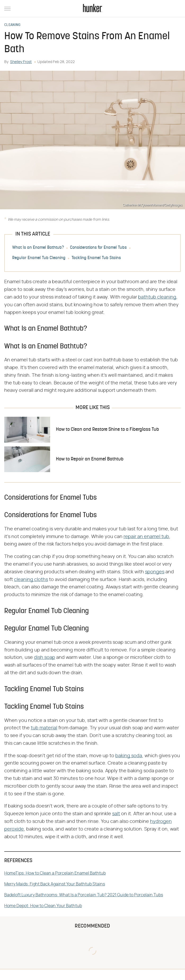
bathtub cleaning (157, 297)
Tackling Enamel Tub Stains (96, 258)
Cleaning (12, 25)
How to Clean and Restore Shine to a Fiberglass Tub (107, 430)
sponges (155, 572)
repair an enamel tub (146, 537)
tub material (44, 728)
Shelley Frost (21, 62)
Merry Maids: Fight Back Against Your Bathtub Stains (55, 884)
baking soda (129, 756)
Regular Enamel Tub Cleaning (39, 258)
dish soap (45, 658)
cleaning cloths (31, 580)
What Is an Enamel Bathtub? (38, 248)
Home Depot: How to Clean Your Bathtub (43, 906)
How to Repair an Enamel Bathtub (90, 459)
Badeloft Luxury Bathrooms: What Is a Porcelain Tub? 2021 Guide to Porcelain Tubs (84, 895)
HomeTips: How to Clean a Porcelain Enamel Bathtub (55, 873)
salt (116, 814)
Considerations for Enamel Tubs (98, 248)
